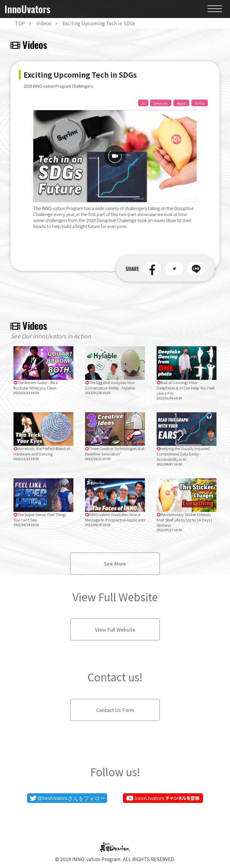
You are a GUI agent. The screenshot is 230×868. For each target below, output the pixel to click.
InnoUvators (27, 9)
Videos (44, 23)
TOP (20, 23)
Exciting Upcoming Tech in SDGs (99, 23)
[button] (152, 269)
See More (115, 563)
